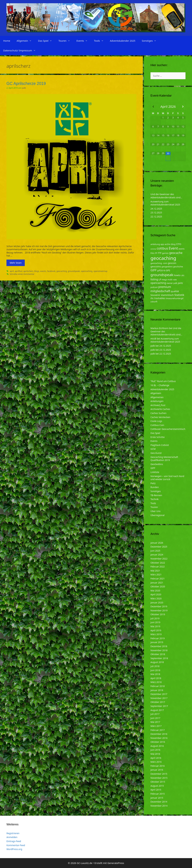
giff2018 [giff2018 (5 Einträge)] (161, 270)
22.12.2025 (156, 217)
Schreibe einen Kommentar (22, 274)
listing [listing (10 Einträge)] (154, 279)
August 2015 (157, 786)
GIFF (153, 468)
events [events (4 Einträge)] (182, 249)
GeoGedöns (157, 464)
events (43, 271)
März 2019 (156, 634)
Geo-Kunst (156, 453)
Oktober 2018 (158, 654)
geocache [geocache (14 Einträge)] (176, 253)
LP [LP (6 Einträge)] (160, 279)
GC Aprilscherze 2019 (26, 83)
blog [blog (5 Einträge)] (173, 244)
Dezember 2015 (159, 774)
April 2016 (156, 758)
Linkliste (155, 472)
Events (84, 41)
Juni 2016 (155, 750)
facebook (51, 271)
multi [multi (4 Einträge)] (170, 280)
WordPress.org (14, 849)
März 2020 (156, 598)
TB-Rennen (156, 495)
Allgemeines (157, 397)
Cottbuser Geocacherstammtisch (168, 429)
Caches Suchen (158, 413)
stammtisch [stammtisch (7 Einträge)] (167, 295)
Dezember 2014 (159, 802)
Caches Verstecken (160, 417)
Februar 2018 (158, 686)
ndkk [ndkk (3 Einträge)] (175, 280)
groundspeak (74, 271)
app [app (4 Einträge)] (162, 244)
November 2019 (159, 610)
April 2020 (156, 594)
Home (7, 41)
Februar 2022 (158, 567)
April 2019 (156, 630)
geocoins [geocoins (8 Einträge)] (156, 266)
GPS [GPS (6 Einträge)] (168, 270)
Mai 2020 (155, 591)
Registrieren (13, 833)
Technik (154, 499)
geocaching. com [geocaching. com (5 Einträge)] (159, 263)
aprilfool (19, 271)
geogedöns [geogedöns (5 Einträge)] (167, 267)
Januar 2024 (157, 555)
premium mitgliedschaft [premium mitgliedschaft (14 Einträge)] (161, 289)
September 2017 (159, 706)
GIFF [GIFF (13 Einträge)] (154, 270)
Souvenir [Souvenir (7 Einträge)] (155, 295)
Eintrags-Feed (14, 841)
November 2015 (159, 778)
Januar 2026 (157, 543)
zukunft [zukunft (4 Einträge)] (154, 302)
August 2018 (157, 662)
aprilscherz (28, 271)
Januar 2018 (157, 690)
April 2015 (156, 790)
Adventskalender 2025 (123, 41)
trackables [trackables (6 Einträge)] (160, 298)
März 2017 (156, 726)
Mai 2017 (155, 722)
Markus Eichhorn (159, 328)
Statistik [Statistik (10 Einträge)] (179, 295)
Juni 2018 (155, 670)
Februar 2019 (158, 638)
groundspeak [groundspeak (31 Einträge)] (162, 275)
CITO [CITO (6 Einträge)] (179, 244)
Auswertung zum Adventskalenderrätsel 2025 (165, 203)
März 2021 (156, 574)
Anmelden (12, 837)
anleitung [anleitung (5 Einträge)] (155, 244)
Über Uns (155, 511)
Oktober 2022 (158, 563)
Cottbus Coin (157, 425)
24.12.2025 (156, 209)
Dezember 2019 (159, 606)
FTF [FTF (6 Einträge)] (160, 253)
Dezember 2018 (159, 646)
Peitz (153, 483)
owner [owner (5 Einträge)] (170, 283)
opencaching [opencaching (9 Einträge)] (158, 283)
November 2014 (159, 806)
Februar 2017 (158, 730)
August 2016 (157, 746)
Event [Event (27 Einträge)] (173, 248)
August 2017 (157, 710)
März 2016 (156, 762)
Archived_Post (158, 405)
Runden (155, 487)
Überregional (157, 515)
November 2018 (159, 650)
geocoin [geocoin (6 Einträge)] (172, 263)
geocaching (62, 271)
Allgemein (26, 41)
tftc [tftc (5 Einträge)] (152, 298)
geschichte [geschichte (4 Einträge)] (178, 267)
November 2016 (159, 738)
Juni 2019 (155, 622)
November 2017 (159, 698)
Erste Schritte (157, 437)
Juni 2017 (155, 718)
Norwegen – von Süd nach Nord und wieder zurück (167, 478)
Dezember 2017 (159, 694)
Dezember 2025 (159, 547)
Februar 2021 (158, 579)
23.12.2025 (156, 213)
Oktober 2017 (158, 702)
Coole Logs (156, 421)
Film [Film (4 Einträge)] (152, 253)
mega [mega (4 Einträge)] (164, 280)
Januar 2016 (157, 770)
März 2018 (156, 682)
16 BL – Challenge (160, 385)
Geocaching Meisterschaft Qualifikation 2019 (164, 459)
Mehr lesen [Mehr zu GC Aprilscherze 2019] (16, 263)
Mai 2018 (155, 674)
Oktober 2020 (158, 586)
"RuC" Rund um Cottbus (163, 381)
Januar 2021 (157, 583)
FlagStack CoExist (160, 445)
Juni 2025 (155, 551)
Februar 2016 (158, 766)
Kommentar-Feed (16, 845)
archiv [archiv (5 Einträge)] (167, 244)
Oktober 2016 (158, 742)
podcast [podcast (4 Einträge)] (154, 287)
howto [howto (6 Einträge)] (177, 275)
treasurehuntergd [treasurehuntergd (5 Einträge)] (175, 298)
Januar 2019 (157, 642)
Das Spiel (47, 41)
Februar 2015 (158, 794)
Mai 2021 (155, 571)
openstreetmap (100, 271)
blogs (37, 271)
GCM (153, 449)
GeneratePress (116, 863)
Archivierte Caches (160, 409)
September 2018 (159, 658)
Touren (66, 41)
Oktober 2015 (158, 782)
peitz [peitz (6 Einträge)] (180, 283)
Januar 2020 (157, 603)
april (12, 271)
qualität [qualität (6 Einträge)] (175, 291)
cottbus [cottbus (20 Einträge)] (162, 248)
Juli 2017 (155, 714)
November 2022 (159, 559)
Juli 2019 (155, 618)
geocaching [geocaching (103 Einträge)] (163, 258)
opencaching (87, 271)
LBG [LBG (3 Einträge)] (183, 275)
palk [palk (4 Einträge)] (175, 283)
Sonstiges (151, 41)
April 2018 (156, 678)
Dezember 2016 (159, 734)
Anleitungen (157, 401)
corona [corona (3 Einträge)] (153, 249)
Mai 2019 (155, 626)
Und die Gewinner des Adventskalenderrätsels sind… (166, 196)
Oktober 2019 (158, 614)
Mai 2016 (155, 754)
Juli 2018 (155, 666)
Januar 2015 (157, 798)
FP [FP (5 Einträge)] (156, 253)
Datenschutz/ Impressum (21, 50)
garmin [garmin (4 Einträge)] (165, 253)
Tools (100, 41)
